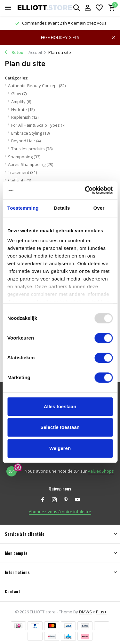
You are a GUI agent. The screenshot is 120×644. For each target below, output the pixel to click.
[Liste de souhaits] (99, 8)
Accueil (37, 52)
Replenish (25, 117)
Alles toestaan (60, 406)
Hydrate (23, 109)
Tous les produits (32, 149)
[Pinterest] (66, 500)
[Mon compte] (88, 8)
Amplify (21, 101)
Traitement (22, 172)
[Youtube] (77, 500)
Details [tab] (62, 208)
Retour (15, 52)
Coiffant (20, 180)
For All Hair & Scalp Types (38, 125)
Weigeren (60, 448)
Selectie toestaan (60, 427)
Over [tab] (99, 208)
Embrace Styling (30, 133)
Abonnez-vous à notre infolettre (60, 512)
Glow (19, 94)
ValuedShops (101, 471)
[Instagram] (54, 500)
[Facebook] (43, 500)
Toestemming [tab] (23, 208)
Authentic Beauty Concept (37, 86)
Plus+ (101, 612)
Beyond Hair (26, 141)
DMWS (85, 612)
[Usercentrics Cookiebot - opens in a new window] (85, 190)
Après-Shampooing (31, 164)
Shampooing (24, 157)
